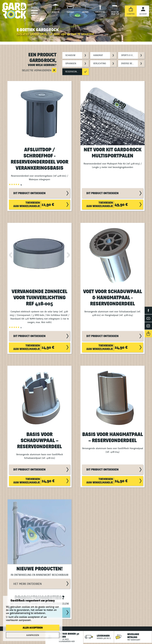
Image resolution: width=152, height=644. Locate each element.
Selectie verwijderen (37, 70)
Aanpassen (33, 635)
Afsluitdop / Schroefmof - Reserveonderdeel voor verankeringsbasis (39, 159)
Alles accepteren (33, 628)
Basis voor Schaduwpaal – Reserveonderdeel (39, 441)
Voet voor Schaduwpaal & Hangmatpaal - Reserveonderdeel (113, 298)
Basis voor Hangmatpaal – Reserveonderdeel (113, 438)
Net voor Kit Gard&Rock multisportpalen (113, 153)
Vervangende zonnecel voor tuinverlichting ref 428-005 (39, 298)
